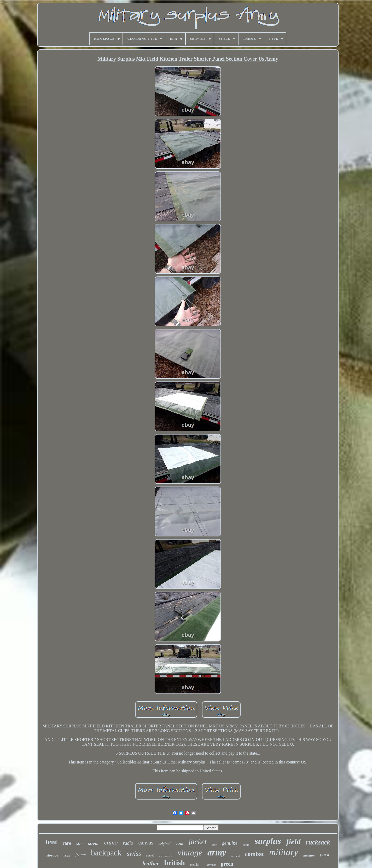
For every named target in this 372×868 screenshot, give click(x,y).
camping (166, 855)
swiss (134, 853)
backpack (106, 853)
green (227, 864)
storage (52, 855)
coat (180, 843)
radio (128, 843)
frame (80, 855)
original (165, 844)
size (79, 844)
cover (93, 844)
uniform (211, 865)
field (293, 841)
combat (254, 854)
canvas (146, 843)
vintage (190, 853)
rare (67, 843)
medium (309, 855)
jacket (198, 842)
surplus (268, 841)
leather (151, 863)
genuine (230, 843)
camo (111, 842)
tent (51, 842)
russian (195, 865)
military (284, 852)
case (214, 845)
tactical (236, 856)
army (217, 852)
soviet (150, 855)
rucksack (318, 842)
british (175, 863)
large (67, 855)
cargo (246, 844)
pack (324, 855)
